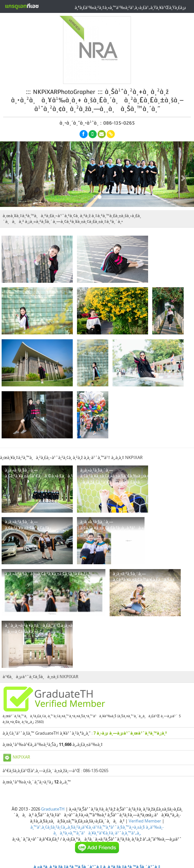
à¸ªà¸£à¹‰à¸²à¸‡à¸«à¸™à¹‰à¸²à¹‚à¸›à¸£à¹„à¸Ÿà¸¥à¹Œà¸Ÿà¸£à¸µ (130, 7)
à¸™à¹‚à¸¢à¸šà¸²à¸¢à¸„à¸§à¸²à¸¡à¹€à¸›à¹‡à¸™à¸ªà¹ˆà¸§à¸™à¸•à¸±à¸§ (88, 827)
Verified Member (145, 821)
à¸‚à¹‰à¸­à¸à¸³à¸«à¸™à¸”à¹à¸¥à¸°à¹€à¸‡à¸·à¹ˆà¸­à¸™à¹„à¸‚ (109, 830)
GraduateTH (53, 809)
